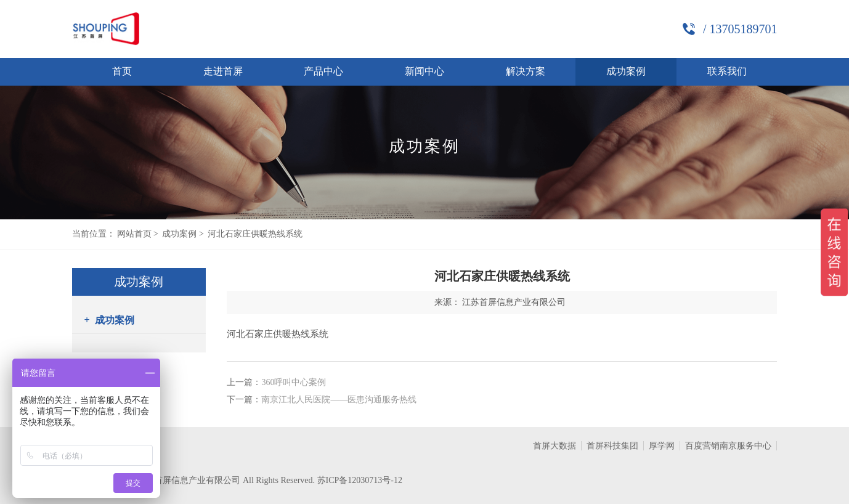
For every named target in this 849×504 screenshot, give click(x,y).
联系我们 (727, 71)
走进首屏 (223, 71)
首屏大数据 (554, 446)
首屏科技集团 (612, 446)
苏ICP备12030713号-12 (360, 480)
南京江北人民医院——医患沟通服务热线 (339, 400)
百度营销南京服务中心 (728, 446)
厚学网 (662, 446)
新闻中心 (424, 71)
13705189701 (743, 29)
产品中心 (323, 71)
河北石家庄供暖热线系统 (255, 234)
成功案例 (626, 71)
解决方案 (526, 71)
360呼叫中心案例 (294, 382)
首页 (122, 71)
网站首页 (134, 234)
